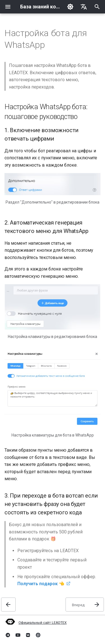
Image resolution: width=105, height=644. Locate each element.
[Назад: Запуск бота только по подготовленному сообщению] (8, 605)
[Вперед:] (85, 605)
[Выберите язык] (84, 7)
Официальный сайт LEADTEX (36, 623)
